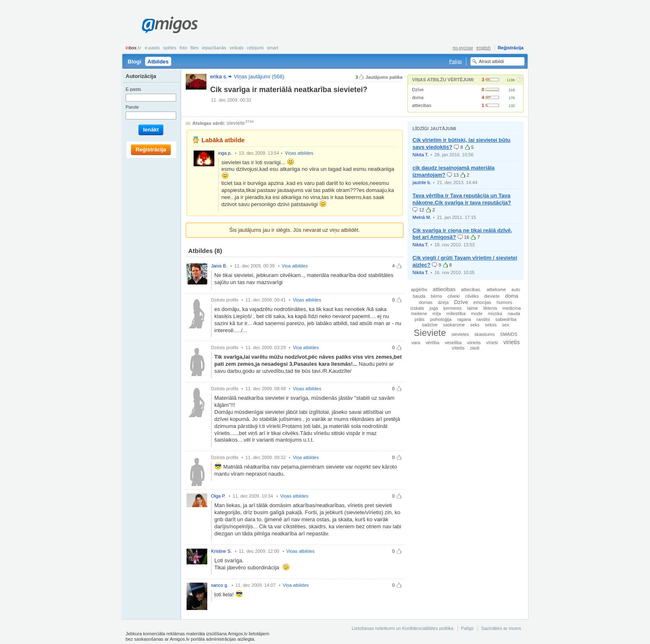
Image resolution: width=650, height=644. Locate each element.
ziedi (475, 348)
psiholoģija (441, 319)
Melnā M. (422, 217)
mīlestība (456, 313)
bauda (419, 296)
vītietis (458, 348)
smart (273, 48)
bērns (436, 296)
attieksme (496, 289)
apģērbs (419, 289)
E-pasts (152, 48)
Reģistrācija (511, 48)
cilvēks (472, 296)
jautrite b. (422, 182)
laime (473, 308)
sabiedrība (506, 319)
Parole (132, 107)
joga (434, 308)
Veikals (237, 48)
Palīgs (455, 61)
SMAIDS (509, 334)
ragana (464, 319)
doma (418, 97)
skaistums (484, 334)
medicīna (512, 308)
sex (506, 325)
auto (516, 289)
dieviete (492, 296)
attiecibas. (471, 289)
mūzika (495, 313)
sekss (491, 325)
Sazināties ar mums (501, 628)
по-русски (463, 48)
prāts (420, 319)
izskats (417, 308)
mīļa (437, 313)
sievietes (460, 334)
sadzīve (430, 325)
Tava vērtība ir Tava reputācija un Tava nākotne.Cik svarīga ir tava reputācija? (462, 199)
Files (195, 48)
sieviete (236, 123)
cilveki (454, 296)
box (133, 48)
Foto (183, 48)
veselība (453, 343)
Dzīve (418, 90)
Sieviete (430, 333)
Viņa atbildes (295, 266)
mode (477, 313)
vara (416, 343)
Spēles (170, 48)
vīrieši (492, 343)
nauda (514, 313)
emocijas (482, 302)
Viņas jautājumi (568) (259, 77)
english (484, 48)
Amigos (170, 25)
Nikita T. (421, 155)
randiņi (483, 319)
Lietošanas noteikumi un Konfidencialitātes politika (402, 628)
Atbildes (158, 62)
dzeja (443, 302)
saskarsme (454, 325)
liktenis (490, 308)
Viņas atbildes (299, 153)
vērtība (433, 343)
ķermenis (453, 308)
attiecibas (422, 105)
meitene (419, 313)
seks (475, 325)
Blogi (135, 62)
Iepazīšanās (214, 48)
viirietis (474, 343)
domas (426, 302)
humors (504, 302)
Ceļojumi (255, 48)
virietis (511, 342)
